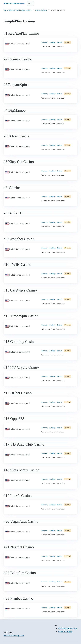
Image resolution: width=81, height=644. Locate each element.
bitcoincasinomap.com (14, 636)
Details (60, 42)
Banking (52, 42)
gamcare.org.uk (65, 632)
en (29, 3)
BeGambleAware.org (68, 628)
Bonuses (45, 42)
